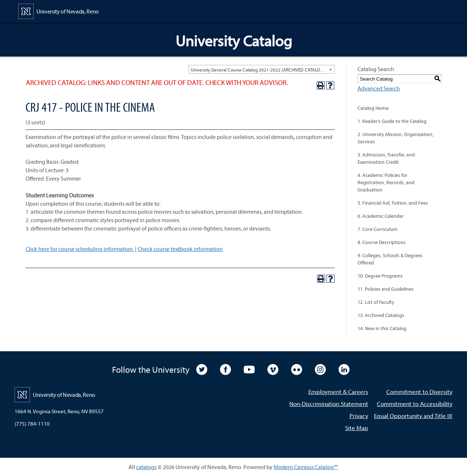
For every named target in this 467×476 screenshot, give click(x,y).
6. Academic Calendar (381, 216)
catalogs (146, 467)
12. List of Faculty (376, 302)
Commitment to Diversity (419, 392)
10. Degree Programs (380, 276)
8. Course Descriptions (382, 242)
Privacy (359, 416)
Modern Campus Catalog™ (306, 467)
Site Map (357, 428)
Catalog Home (373, 108)
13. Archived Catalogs (381, 315)
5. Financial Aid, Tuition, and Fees (393, 203)
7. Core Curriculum (378, 229)
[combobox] (262, 69)
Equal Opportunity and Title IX (413, 416)
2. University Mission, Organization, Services (395, 138)
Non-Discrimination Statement (329, 404)
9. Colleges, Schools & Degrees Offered (390, 259)
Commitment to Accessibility (415, 404)
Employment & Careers (338, 392)
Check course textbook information (180, 249)
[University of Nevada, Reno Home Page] (59, 11)
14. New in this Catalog (382, 328)
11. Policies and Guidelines (386, 289)
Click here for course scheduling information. (80, 249)
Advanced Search (379, 88)
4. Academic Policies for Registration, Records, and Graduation (386, 182)
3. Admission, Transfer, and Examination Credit (386, 158)
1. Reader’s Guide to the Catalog (392, 121)
